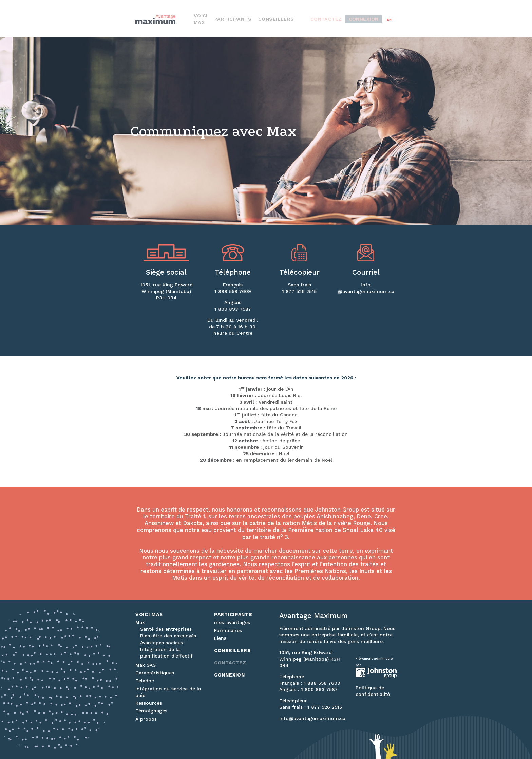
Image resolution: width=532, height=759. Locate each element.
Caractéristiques (155, 673)
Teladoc (145, 681)
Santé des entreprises (166, 629)
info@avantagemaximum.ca (312, 718)
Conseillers (299, 20)
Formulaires (228, 630)
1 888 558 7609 (233, 291)
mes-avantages (232, 622)
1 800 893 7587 (233, 309)
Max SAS (146, 665)
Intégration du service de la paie (168, 692)
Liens (220, 638)
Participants (266, 20)
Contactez (339, 20)
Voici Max (236, 20)
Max (140, 622)
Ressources (149, 703)
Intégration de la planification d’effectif (166, 653)
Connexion (368, 20)
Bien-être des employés (168, 636)
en (389, 20)
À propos (146, 719)
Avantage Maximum (164, 19)
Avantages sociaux (162, 643)
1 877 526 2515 (299, 291)
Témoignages (151, 711)
